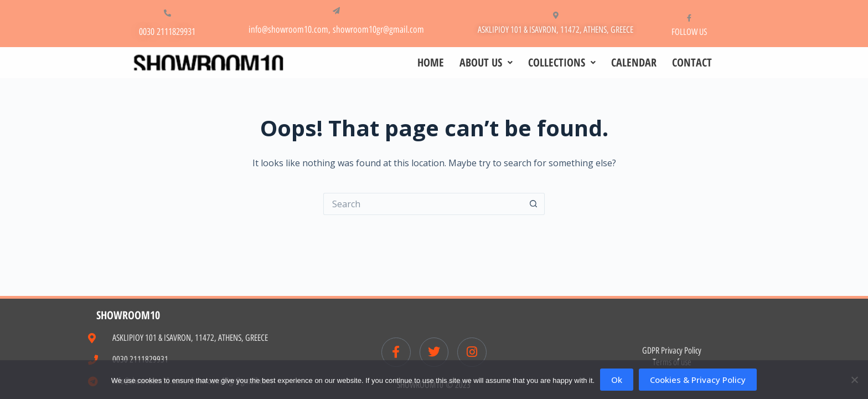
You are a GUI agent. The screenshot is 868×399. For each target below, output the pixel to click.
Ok (617, 380)
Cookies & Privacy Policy (698, 380)
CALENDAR (634, 63)
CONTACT (692, 63)
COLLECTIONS (562, 63)
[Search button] (534, 204)
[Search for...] (423, 204)
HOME (431, 63)
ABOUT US (486, 63)
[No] (854, 380)
